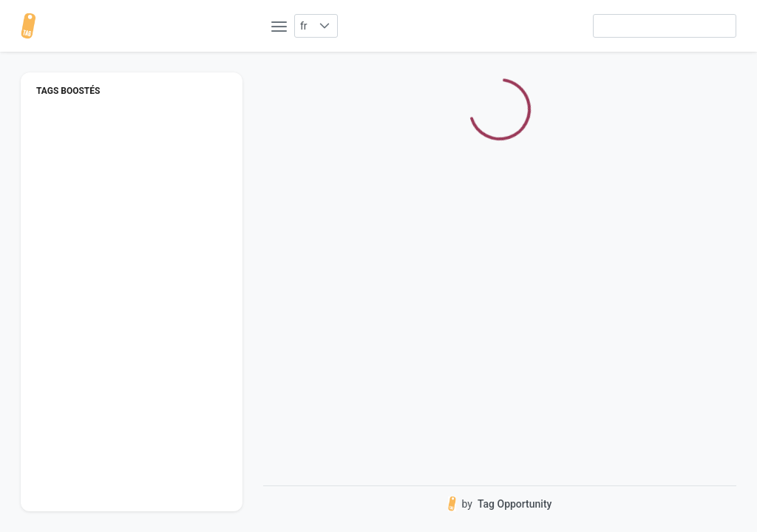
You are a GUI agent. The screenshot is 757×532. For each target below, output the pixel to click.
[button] (325, 26)
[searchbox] (665, 26)
